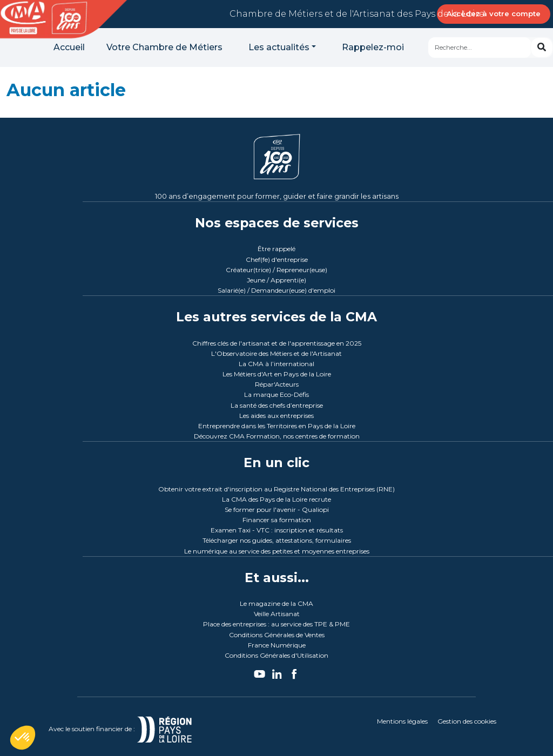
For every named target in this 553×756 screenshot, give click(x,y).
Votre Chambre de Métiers (164, 47)
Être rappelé (276, 249)
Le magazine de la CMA (276, 603)
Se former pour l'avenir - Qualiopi (277, 509)
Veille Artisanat (277, 614)
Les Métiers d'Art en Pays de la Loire (277, 374)
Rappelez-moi (373, 47)
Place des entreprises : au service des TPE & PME (276, 624)
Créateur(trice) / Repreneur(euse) (276, 270)
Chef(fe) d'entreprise (277, 259)
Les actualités (279, 47)
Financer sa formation (277, 520)
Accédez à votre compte (494, 13)
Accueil (69, 47)
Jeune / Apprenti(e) (276, 280)
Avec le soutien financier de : (133, 729)
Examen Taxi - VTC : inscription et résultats (277, 530)
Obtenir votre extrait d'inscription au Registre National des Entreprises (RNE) (276, 489)
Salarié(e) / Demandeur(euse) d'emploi (276, 290)
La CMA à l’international (276, 364)
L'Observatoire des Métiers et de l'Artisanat (276, 353)
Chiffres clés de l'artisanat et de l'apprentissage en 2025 (277, 343)
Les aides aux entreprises (276, 416)
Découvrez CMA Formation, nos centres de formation (277, 436)
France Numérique (277, 645)
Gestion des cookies (467, 721)
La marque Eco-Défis (276, 394)
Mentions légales (402, 721)
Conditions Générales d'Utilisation (276, 655)
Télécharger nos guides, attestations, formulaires (277, 540)
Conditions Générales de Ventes (277, 635)
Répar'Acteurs (277, 384)
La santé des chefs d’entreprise (277, 405)
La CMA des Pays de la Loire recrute (276, 499)
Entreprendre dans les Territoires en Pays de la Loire (277, 426)
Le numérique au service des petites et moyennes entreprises (277, 551)
